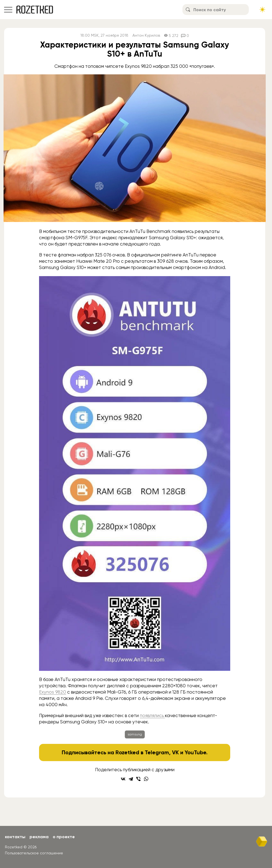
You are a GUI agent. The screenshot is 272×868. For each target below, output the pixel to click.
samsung (135, 734)
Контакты (15, 837)
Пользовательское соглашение (34, 853)
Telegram (157, 752)
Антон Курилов (146, 35)
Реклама (39, 837)
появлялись (152, 715)
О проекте (64, 837)
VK (175, 752)
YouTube (195, 752)
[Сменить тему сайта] (262, 10)
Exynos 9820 (53, 692)
